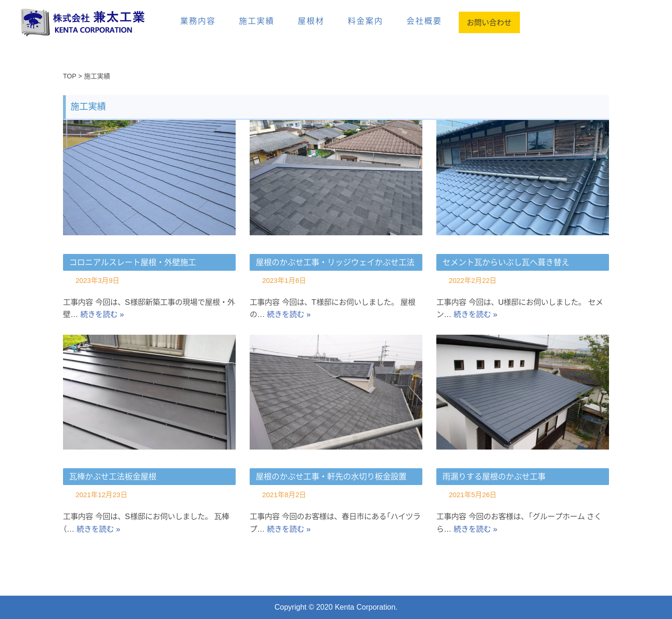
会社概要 (424, 21)
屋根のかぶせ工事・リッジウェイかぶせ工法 (335, 262)
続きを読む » (128, 314)
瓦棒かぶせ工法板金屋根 (113, 477)
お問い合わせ (490, 22)
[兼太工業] (91, 22)
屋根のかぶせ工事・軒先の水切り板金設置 (331, 477)
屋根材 (311, 21)
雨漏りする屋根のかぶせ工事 (494, 477)
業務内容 (198, 21)
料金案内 (365, 21)
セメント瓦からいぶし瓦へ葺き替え (506, 262)
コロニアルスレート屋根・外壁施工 (133, 262)
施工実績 (257, 21)
